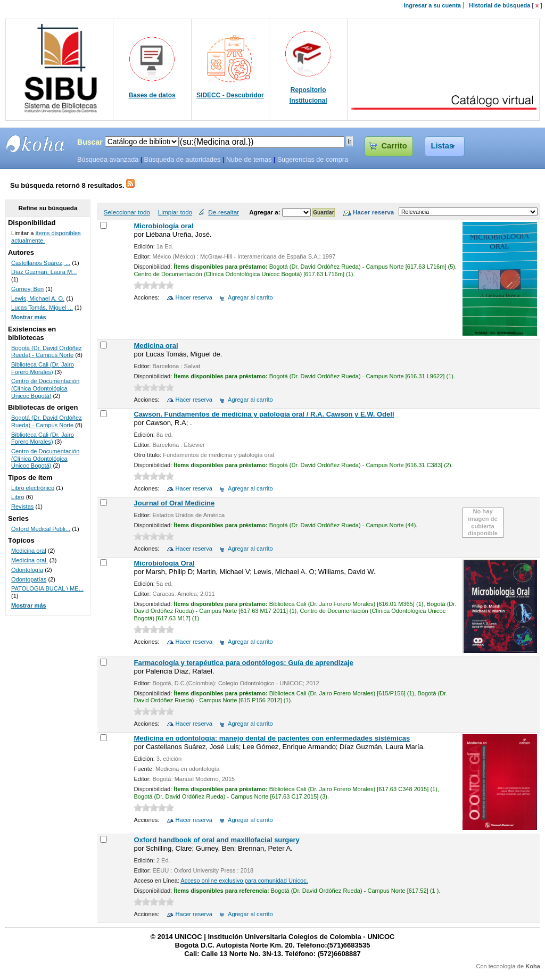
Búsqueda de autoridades (182, 160)
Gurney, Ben (27, 289)
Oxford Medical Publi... (41, 529)
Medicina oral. (30, 560)
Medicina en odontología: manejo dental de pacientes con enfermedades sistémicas (272, 738)
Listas (443, 146)
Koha (533, 966)
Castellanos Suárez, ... (41, 263)
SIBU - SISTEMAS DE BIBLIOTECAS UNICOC (36, 144)
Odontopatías (29, 579)
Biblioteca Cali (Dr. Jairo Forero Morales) (43, 368)
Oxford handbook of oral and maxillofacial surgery (216, 840)
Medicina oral (156, 346)
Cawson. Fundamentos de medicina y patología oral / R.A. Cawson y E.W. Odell (264, 414)
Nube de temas (249, 160)
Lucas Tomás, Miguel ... (42, 308)
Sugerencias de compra (313, 160)
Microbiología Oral (164, 563)
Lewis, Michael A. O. (38, 298)
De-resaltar (224, 212)
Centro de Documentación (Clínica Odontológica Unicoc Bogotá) (45, 388)
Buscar (90, 142)
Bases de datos (152, 95)
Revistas (22, 506)
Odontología (27, 570)
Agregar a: (266, 212)
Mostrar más (29, 317)
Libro (18, 497)
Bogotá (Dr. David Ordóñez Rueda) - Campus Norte (47, 352)
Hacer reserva (194, 297)
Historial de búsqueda (499, 5)
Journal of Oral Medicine (174, 503)
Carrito (394, 146)
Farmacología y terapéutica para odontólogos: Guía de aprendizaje (243, 663)
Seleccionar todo (127, 212)
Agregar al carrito (250, 297)
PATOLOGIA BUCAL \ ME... (47, 588)
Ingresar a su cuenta (432, 5)
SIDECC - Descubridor (230, 95)
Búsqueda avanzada (108, 160)
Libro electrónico (33, 488)
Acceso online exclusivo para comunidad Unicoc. (244, 881)
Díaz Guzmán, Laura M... (44, 272)
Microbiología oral (163, 226)
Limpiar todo (175, 212)
